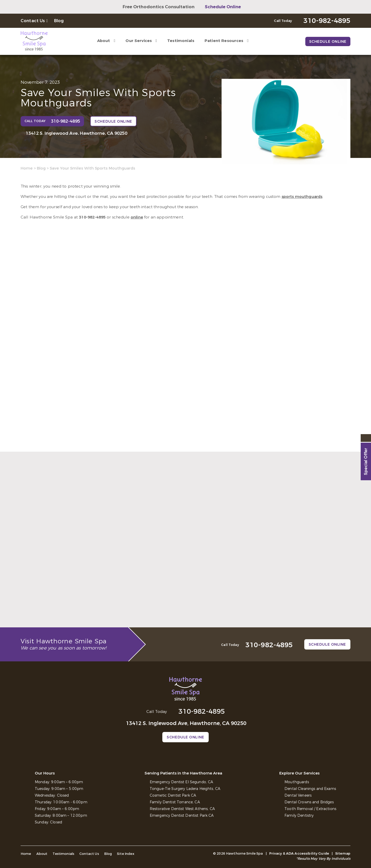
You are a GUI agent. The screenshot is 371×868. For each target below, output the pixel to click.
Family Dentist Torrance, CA (175, 802)
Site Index (126, 854)
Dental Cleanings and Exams (310, 789)
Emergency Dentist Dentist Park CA (182, 816)
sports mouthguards (302, 197)
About (104, 41)
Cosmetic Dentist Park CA (173, 795)
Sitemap (343, 853)
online (137, 217)
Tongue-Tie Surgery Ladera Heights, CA (185, 789)
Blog (59, 21)
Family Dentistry (299, 816)
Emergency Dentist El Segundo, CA (181, 782)
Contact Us (33, 21)
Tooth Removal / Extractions (310, 809)
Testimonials (181, 41)
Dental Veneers (298, 795)
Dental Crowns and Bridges (309, 802)
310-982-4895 (92, 217)
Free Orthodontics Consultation (159, 7)
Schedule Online (223, 7)
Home (27, 168)
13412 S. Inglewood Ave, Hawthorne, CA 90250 (77, 133)
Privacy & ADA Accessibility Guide (299, 853)
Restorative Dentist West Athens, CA (182, 809)
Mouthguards (297, 782)
